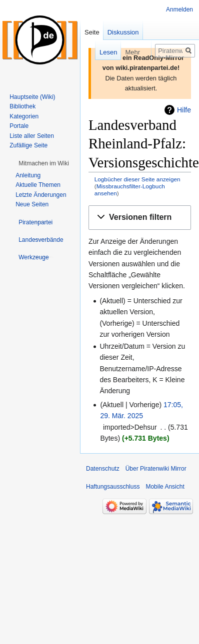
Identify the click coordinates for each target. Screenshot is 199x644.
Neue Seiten (32, 204)
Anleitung (28, 175)
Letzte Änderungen (41, 195)
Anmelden (179, 9)
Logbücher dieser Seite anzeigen (137, 179)
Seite (92, 32)
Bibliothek (22, 106)
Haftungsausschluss (113, 487)
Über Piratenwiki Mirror (156, 469)
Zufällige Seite (28, 145)
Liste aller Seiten (32, 136)
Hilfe (184, 110)
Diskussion (123, 32)
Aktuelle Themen (38, 185)
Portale (19, 126)
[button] (140, 218)
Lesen (92, 52)
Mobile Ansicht (165, 487)
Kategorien (24, 116)
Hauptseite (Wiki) (32, 97)
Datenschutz (103, 469)
